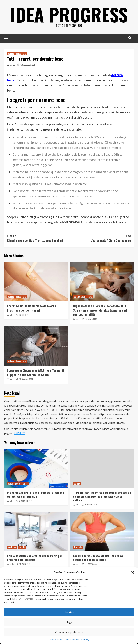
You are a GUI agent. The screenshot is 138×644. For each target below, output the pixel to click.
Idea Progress (69, 14)
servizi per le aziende (18, 484)
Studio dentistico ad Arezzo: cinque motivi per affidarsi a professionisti (34, 558)
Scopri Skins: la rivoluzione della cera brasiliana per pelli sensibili (31, 308)
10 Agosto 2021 (28, 65)
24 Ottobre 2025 (91, 504)
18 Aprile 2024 (25, 315)
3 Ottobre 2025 (91, 564)
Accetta (69, 612)
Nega (69, 622)
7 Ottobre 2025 (25, 564)
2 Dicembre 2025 (26, 501)
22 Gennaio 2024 (26, 379)
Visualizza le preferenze (69, 632)
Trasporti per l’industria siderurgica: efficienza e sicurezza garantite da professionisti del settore (102, 496)
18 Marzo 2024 (91, 319)
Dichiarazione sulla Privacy (76, 640)
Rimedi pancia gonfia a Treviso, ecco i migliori (38, 238)
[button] (133, 572)
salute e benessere (17, 54)
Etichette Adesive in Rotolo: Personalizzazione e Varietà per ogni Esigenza (36, 495)
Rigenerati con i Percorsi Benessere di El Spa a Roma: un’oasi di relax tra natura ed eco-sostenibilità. (100, 310)
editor (13, 65)
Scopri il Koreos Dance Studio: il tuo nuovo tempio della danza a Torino (98, 558)
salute (22, 547)
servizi (77, 484)
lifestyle (78, 547)
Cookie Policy (55, 640)
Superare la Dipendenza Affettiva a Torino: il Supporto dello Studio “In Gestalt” (35, 373)
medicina (12, 547)
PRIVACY (19, 433)
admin (12, 315)
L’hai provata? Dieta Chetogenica (100, 238)
